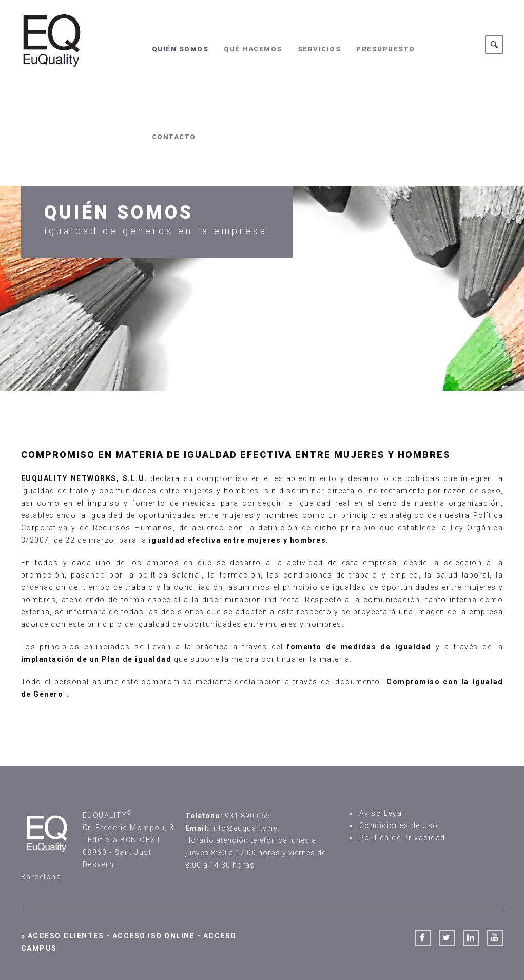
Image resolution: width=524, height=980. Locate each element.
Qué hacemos (253, 49)
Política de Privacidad (402, 838)
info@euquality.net (246, 828)
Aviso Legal (382, 813)
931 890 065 (248, 816)
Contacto (174, 137)
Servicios (319, 49)
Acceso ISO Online (154, 936)
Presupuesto (386, 49)
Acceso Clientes (66, 936)
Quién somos (180, 49)
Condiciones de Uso (399, 825)
